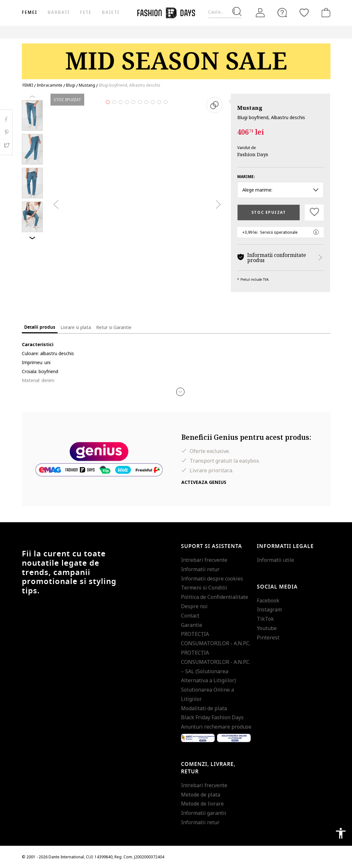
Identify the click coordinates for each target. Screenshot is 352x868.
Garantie (192, 625)
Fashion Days (253, 154)
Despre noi (194, 606)
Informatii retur (200, 569)
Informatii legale (285, 546)
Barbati (59, 12)
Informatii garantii (204, 813)
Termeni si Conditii (204, 588)
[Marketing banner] (176, 58)
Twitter (6, 145)
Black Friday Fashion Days (212, 717)
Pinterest (268, 637)
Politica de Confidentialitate (215, 597)
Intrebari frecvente (204, 560)
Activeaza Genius (204, 482)
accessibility (341, 833)
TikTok (265, 619)
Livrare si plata (76, 327)
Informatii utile (275, 560)
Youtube (267, 628)
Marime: (246, 177)
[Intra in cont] (260, 13)
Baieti (111, 12)
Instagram (269, 609)
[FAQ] (282, 13)
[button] (180, 392)
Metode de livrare (202, 804)
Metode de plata (201, 795)
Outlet (289, 32)
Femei (30, 12)
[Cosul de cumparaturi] (325, 13)
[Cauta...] (225, 12)
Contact (190, 616)
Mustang (250, 108)
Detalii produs (40, 327)
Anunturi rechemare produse (216, 727)
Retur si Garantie (114, 327)
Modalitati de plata (204, 708)
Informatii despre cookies (212, 579)
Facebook (268, 600)
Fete (86, 12)
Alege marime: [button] (280, 190)
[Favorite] (304, 13)
